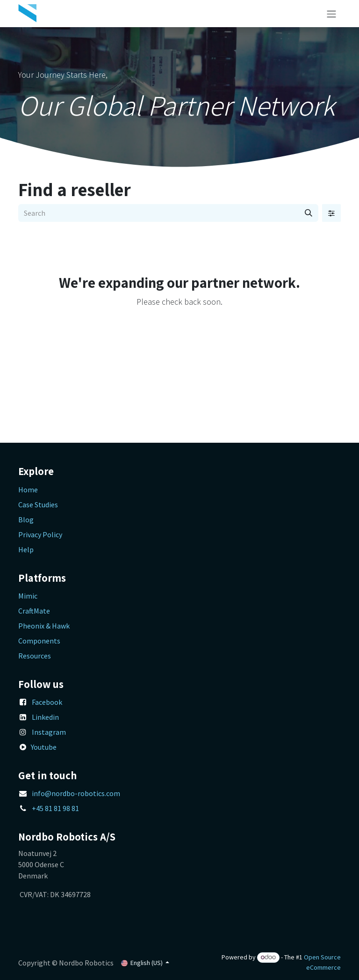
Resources (35, 656)
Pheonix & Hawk (44, 626)
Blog (26, 519)
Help (26, 549)
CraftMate (34, 611)
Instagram (49, 732)
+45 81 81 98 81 (55, 808)
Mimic (28, 596)
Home (28, 490)
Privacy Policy (40, 534)
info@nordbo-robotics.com (76, 793)
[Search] (309, 213)
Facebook (47, 702)
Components (39, 641)
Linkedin (45, 717)
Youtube (44, 747)
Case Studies (38, 505)
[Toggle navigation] (331, 14)
